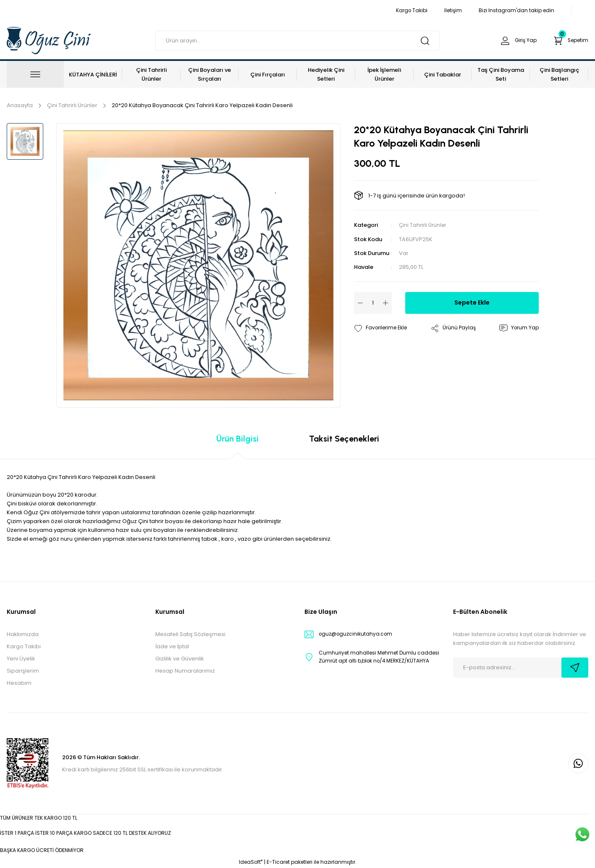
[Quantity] (373, 302)
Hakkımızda (23, 634)
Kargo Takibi (24, 646)
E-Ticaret (278, 862)
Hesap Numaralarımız (185, 671)
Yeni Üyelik (21, 659)
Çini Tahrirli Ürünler (424, 225)
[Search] (297, 41)
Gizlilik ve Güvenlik (180, 659)
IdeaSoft (251, 862)
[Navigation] (35, 74)
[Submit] (575, 668)
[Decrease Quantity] (360, 302)
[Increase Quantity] (385, 302)
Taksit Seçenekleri (344, 439)
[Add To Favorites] (383, 328)
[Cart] (569, 41)
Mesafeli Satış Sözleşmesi (190, 634)
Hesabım (19, 683)
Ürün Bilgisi (237, 439)
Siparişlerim (23, 671)
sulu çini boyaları (153, 530)
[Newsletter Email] (521, 668)
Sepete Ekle (472, 302)
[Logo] (49, 40)
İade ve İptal (172, 646)
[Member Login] (513, 41)
